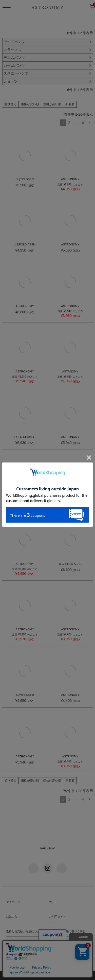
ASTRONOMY (47, 7)
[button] (89, 123)
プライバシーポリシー (20, 946)
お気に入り (13, 917)
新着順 (70, 104)
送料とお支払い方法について (24, 931)
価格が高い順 (52, 104)
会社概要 (55, 946)
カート (53, 902)
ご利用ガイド (58, 917)
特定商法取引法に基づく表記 (67, 931)
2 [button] (69, 123)
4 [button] (83, 123)
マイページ (13, 902)
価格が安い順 (30, 104)
